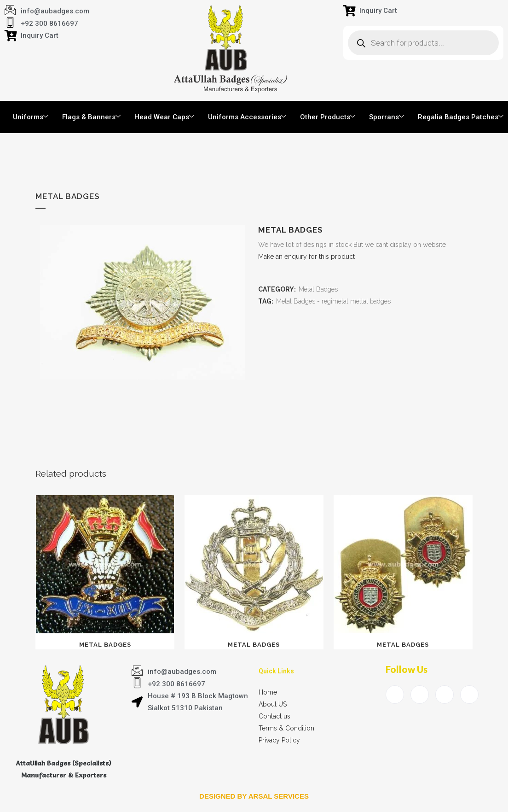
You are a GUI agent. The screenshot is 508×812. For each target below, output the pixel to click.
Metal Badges (318, 289)
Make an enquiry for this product (306, 257)
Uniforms (31, 117)
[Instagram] (469, 695)
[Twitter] (420, 695)
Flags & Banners (91, 117)
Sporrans (387, 117)
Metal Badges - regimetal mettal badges (333, 301)
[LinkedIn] (444, 695)
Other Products (328, 117)
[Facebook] (395, 695)
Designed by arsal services (254, 796)
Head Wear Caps (164, 117)
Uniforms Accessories (247, 117)
